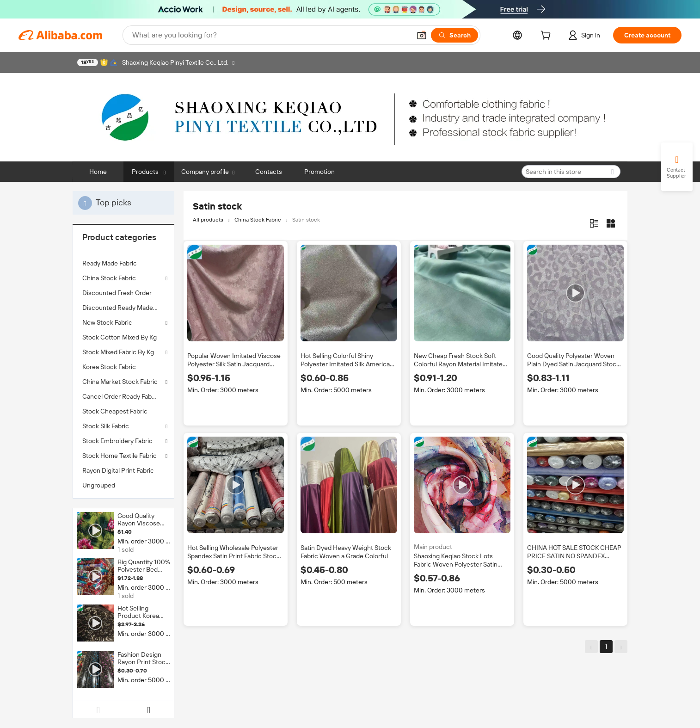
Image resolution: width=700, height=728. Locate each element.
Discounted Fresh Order (117, 293)
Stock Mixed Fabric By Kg (118, 352)
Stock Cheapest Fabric (115, 411)
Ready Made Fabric (110, 263)
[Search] (454, 35)
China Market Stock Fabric (120, 382)
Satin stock (306, 220)
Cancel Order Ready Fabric (121, 396)
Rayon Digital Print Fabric (118, 470)
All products (208, 220)
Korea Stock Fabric (109, 367)
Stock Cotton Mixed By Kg (120, 337)
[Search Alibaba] (270, 35)
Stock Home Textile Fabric (120, 456)
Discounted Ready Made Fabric (123, 308)
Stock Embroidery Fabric (117, 441)
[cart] (547, 37)
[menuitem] (123, 263)
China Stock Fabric (109, 278)
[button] (422, 35)
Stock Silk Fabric (106, 426)
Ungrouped (99, 485)
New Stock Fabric (107, 322)
